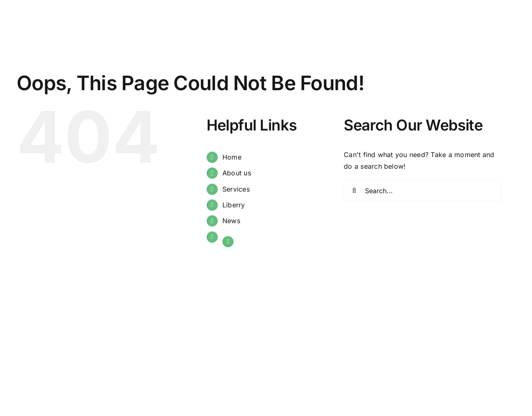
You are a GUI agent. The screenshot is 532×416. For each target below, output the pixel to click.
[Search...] (423, 191)
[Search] (354, 191)
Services (236, 189)
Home (232, 157)
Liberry (234, 205)
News (231, 221)
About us (237, 173)
